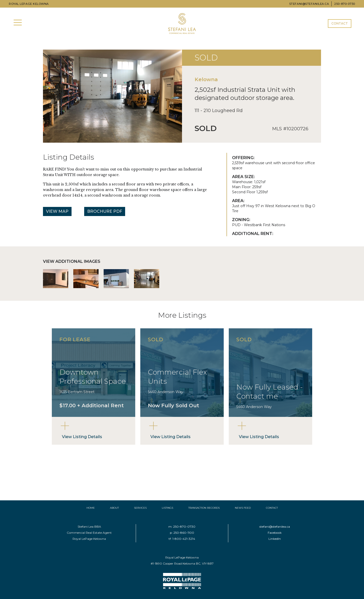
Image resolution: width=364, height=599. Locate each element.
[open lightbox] (56, 279)
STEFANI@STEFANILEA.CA (309, 4)
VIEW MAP (57, 211)
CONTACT (340, 23)
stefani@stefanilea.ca (275, 527)
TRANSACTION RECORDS (204, 508)
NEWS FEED (243, 508)
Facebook (275, 533)
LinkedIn (275, 539)
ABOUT (114, 508)
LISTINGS (167, 508)
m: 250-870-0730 (182, 527)
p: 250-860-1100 (182, 533)
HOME (91, 508)
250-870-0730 (345, 4)
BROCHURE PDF (105, 211)
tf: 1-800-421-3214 (182, 539)
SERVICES (140, 508)
